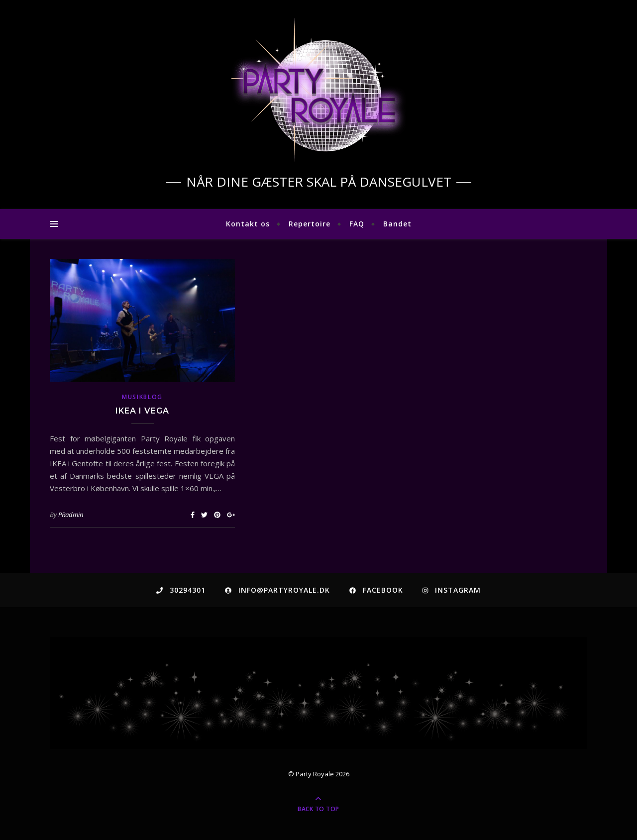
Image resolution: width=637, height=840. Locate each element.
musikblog (142, 397)
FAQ (357, 224)
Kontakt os (248, 224)
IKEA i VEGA (142, 411)
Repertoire (310, 224)
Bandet (397, 224)
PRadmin (71, 515)
